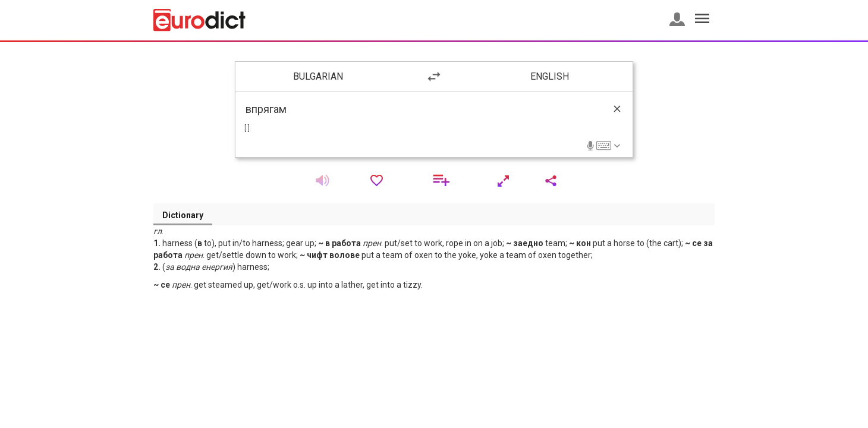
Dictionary (183, 215)
